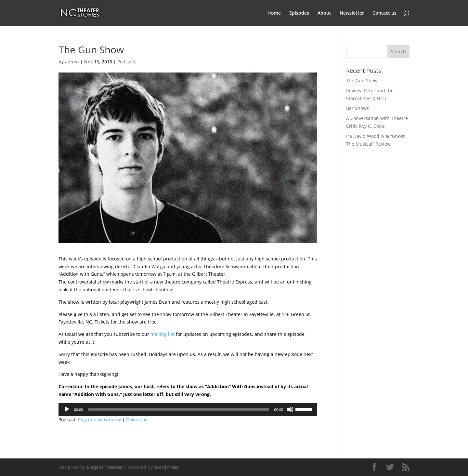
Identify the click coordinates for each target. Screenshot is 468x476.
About (324, 13)
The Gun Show (362, 80)
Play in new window (99, 420)
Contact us (384, 13)
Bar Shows (357, 108)
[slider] (179, 409)
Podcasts (127, 62)
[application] (188, 409)
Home (274, 13)
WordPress (166, 467)
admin (72, 62)
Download (137, 420)
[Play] (67, 409)
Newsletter (352, 13)
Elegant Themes (104, 467)
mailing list (162, 334)
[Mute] (290, 409)
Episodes (299, 13)
